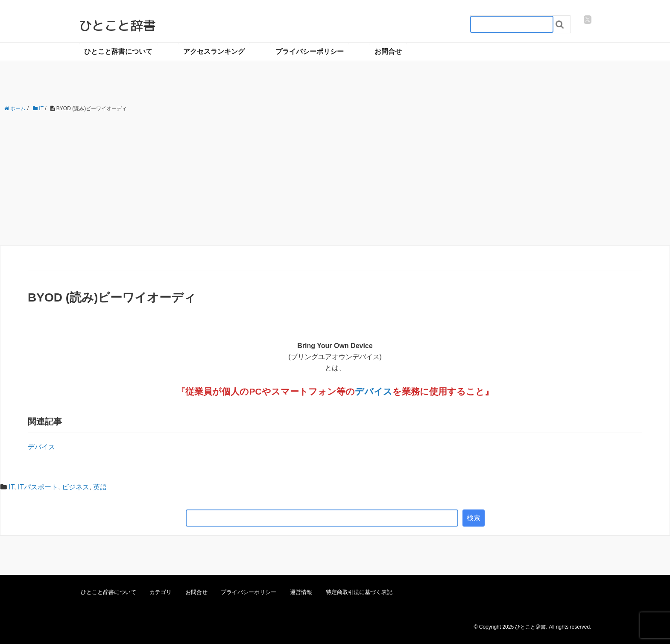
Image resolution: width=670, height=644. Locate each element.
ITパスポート (38, 487)
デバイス (374, 391)
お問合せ (388, 51)
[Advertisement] (335, 179)
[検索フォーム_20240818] (512, 24)
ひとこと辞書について (118, 51)
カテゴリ (161, 592)
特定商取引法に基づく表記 (359, 592)
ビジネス (76, 487)
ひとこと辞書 (117, 26)
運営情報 (301, 592)
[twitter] (588, 20)
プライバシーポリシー (310, 51)
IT (11, 487)
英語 (100, 487)
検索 (474, 518)
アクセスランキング (214, 51)
